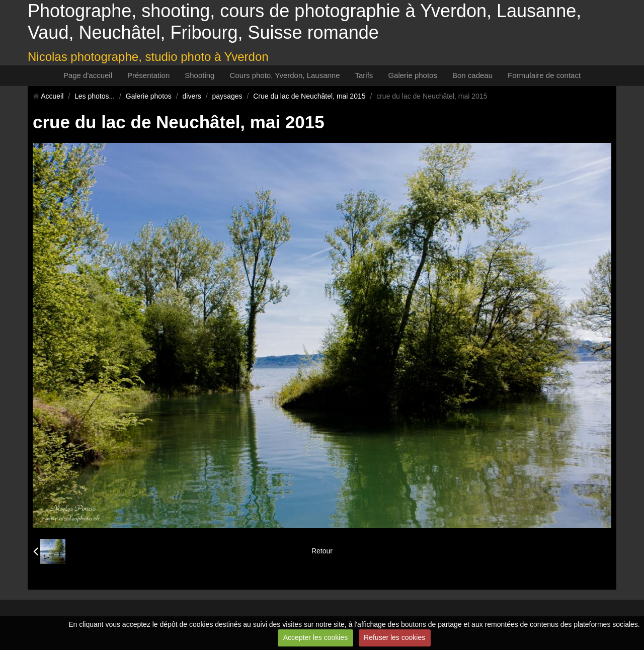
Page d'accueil (88, 75)
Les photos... (95, 96)
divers (192, 96)
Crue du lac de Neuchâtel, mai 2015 (309, 96)
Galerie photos (413, 75)
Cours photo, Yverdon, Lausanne (285, 75)
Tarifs (364, 75)
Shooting (199, 75)
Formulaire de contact (544, 75)
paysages (227, 96)
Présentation (148, 75)
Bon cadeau (472, 75)
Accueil (52, 96)
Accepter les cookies (315, 637)
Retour (322, 551)
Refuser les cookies (394, 637)
